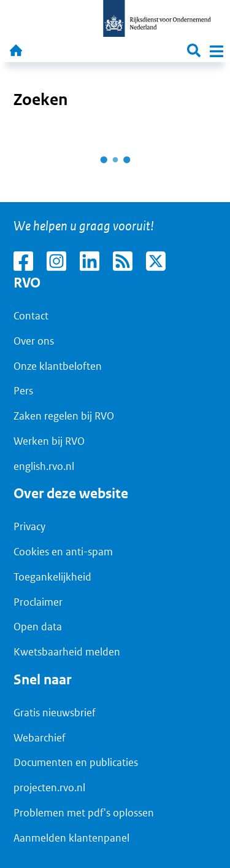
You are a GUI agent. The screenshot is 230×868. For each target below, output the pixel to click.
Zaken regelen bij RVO (64, 416)
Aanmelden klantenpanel (71, 838)
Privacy (29, 526)
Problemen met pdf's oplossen (84, 813)
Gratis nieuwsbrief (55, 713)
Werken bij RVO (49, 441)
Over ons (34, 341)
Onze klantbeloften (58, 366)
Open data (38, 627)
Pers (23, 391)
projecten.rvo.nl (49, 788)
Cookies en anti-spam (63, 552)
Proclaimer (38, 602)
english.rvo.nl (44, 466)
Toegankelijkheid (52, 577)
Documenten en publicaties (76, 762)
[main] (115, 132)
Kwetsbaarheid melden (67, 652)
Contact (31, 316)
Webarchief (40, 738)
